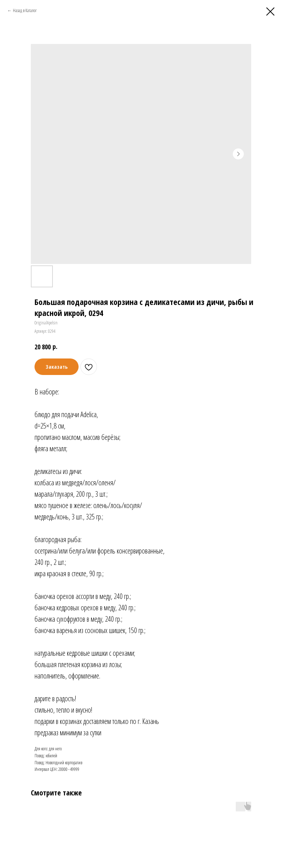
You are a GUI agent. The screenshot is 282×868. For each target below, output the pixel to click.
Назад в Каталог (25, 10)
